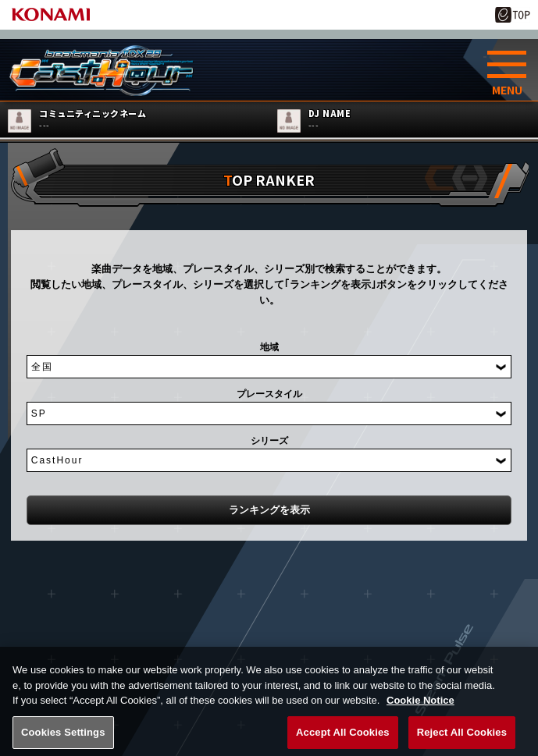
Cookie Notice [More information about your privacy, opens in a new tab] (420, 713)
